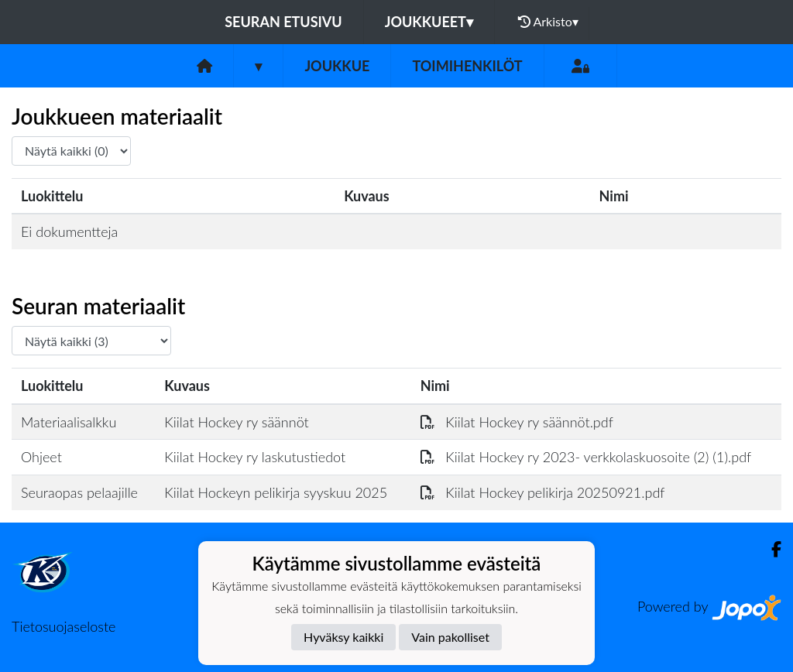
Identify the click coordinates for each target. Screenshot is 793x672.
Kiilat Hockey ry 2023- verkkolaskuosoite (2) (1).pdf (586, 457)
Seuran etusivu (283, 22)
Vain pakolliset (450, 637)
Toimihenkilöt (467, 66)
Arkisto (548, 22)
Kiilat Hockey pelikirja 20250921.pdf (543, 492)
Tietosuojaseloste (64, 626)
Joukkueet (429, 22)
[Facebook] (770, 549)
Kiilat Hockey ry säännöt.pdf (517, 422)
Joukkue (337, 66)
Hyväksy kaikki (343, 637)
